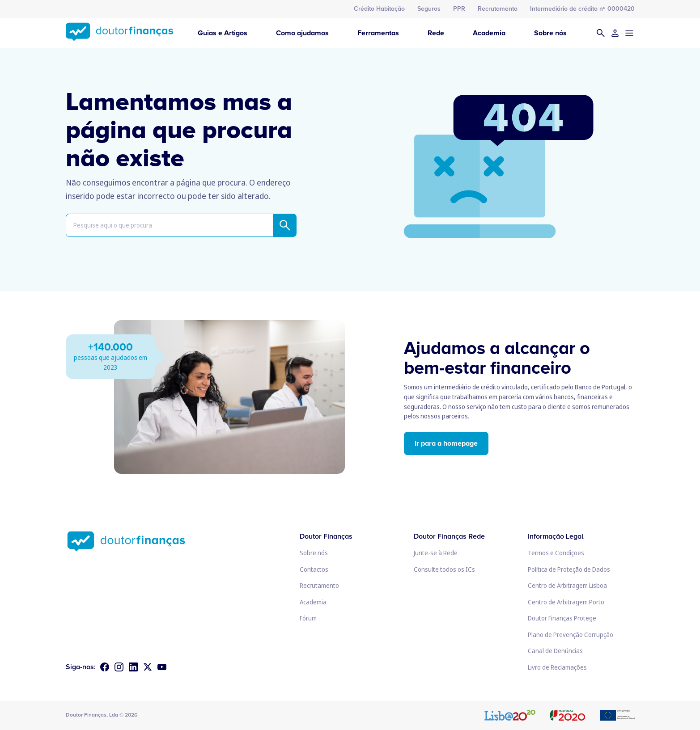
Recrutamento (498, 9)
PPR (459, 9)
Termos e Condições (556, 553)
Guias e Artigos (223, 33)
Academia (489, 33)
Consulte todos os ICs (444, 569)
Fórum (308, 618)
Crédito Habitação (379, 9)
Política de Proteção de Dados (569, 569)
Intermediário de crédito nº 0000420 (582, 9)
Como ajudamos (302, 33)
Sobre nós (550, 33)
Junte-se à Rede (436, 553)
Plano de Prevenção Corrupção (571, 635)
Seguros (429, 9)
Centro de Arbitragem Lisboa (567, 585)
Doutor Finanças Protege (562, 618)
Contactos (314, 569)
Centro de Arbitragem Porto (566, 602)
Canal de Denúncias (555, 651)
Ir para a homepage (446, 443)
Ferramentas (378, 33)
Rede (436, 33)
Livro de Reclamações (557, 667)
